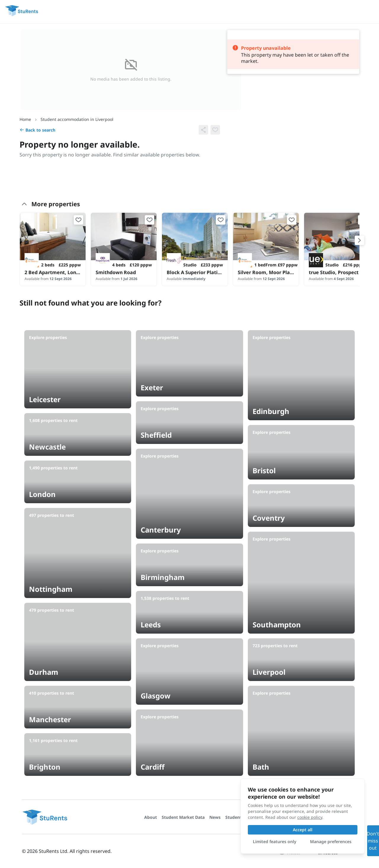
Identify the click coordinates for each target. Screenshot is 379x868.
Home (25, 119)
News (215, 817)
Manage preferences (331, 841)
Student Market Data (183, 817)
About (151, 817)
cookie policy (310, 817)
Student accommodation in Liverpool (77, 119)
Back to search (37, 130)
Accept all (303, 830)
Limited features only (275, 841)
